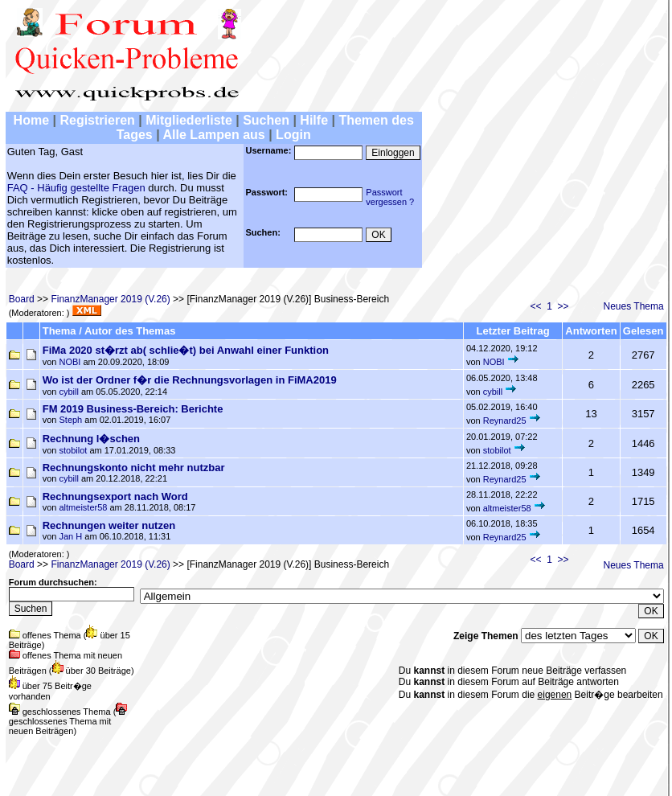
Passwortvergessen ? (390, 197)
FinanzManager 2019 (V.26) (110, 299)
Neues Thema (634, 306)
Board (22, 299)
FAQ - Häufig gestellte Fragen (76, 188)
